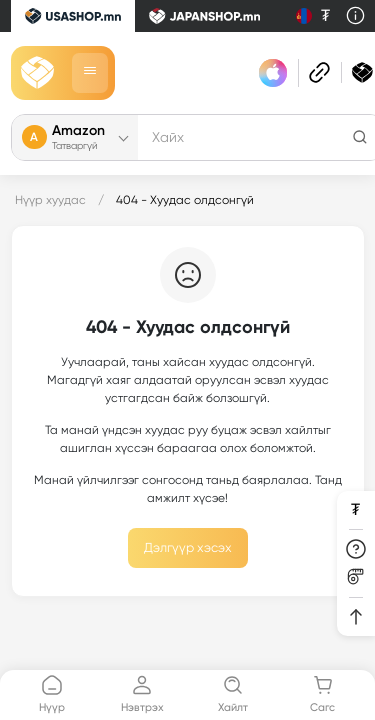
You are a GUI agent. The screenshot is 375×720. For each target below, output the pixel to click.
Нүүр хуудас (50, 200)
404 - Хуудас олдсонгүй (185, 200)
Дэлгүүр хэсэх (188, 547)
